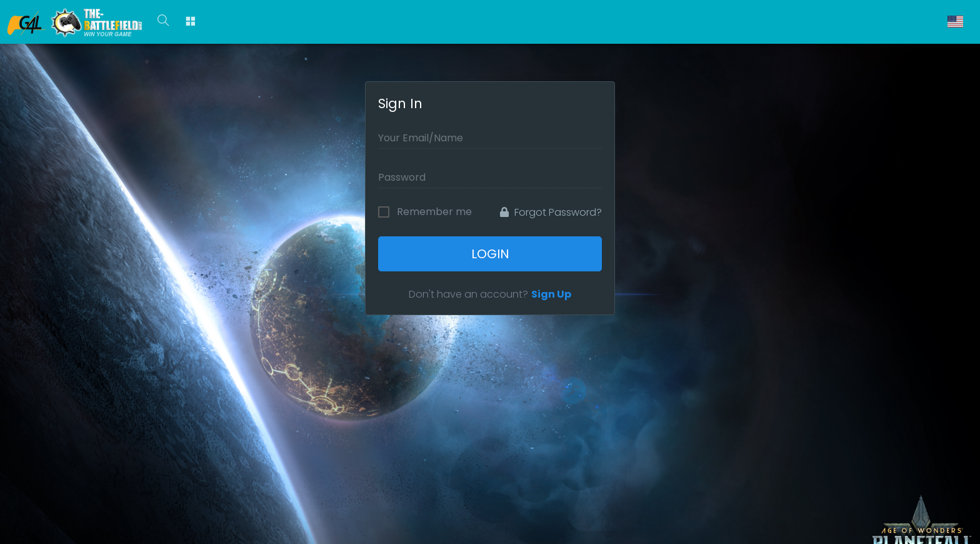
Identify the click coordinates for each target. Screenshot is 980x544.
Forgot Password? (551, 212)
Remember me (434, 212)
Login (490, 254)
